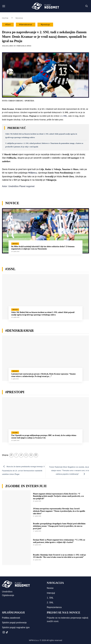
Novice (19, 18)
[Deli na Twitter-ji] (21, 455)
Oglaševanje (8, 595)
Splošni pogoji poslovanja (14, 623)
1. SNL (50, 598)
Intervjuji (51, 593)
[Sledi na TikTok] (7, 632)
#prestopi (45, 25)
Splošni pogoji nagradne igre (16, 627)
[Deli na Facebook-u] (16, 455)
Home (5, 18)
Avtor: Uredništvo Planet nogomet (18, 186)
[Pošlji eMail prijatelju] (26, 455)
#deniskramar (26, 25)
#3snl (8, 25)
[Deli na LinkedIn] (36, 455)
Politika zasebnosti (11, 618)
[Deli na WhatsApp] (11, 455)
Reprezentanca (54, 607)
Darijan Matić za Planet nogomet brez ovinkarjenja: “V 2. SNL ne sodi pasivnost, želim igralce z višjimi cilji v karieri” (59, 541)
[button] (4, 6)
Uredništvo (7, 592)
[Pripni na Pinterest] (31, 455)
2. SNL (50, 603)
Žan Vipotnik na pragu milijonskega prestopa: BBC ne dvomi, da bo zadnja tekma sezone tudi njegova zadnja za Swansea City (44, 437)
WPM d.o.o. (34, 640)
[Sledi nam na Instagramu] (4, 632)
